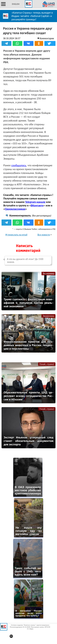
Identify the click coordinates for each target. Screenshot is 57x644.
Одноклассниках (15, 209)
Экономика (48, 274)
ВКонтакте (37, 205)
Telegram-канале (35, 202)
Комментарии (47, 38)
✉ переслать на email (16, 235)
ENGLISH (16, 4)
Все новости (44, 235)
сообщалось (19, 165)
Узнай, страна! (47, 364)
